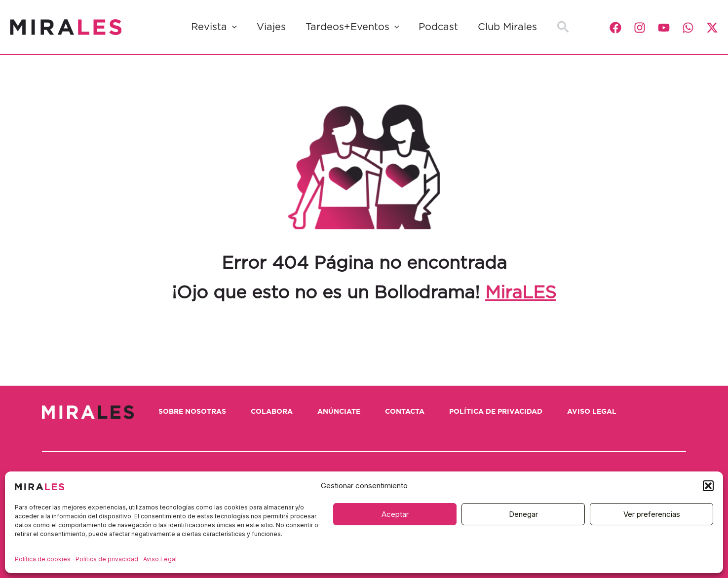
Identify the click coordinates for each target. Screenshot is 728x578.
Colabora (272, 412)
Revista (214, 27)
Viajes (271, 27)
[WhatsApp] (688, 28)
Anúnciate (339, 412)
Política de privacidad (107, 559)
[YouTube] (664, 28)
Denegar (523, 514)
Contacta (405, 412)
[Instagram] (640, 28)
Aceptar (395, 514)
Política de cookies (43, 559)
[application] (232, 27)
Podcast (438, 27)
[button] (708, 486)
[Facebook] (615, 28)
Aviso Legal (160, 559)
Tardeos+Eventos (352, 27)
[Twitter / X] (712, 28)
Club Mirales (507, 27)
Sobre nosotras (192, 412)
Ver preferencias (652, 514)
